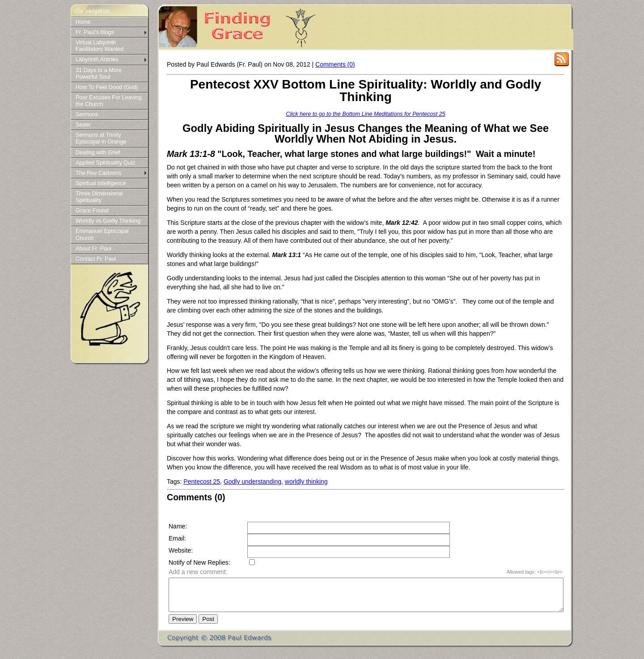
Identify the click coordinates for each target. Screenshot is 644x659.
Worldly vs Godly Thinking (108, 221)
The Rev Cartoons (98, 173)
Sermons (87, 114)
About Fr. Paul (93, 249)
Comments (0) (335, 64)
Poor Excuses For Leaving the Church (109, 101)
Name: (178, 526)
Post (208, 626)
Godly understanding (252, 482)
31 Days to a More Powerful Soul (99, 74)
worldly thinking (306, 482)
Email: (177, 538)
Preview (183, 626)
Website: (181, 550)
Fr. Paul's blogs (95, 32)
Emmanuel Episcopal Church (102, 234)
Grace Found (92, 211)
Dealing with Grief (98, 152)
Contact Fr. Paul (96, 259)
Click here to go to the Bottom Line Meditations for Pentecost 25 (365, 114)
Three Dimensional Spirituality (99, 197)
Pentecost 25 (202, 482)
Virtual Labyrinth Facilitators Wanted (100, 46)
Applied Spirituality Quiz (105, 163)
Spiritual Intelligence (101, 183)
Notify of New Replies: (199, 562)
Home (83, 22)
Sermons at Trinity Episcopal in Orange (101, 138)
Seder (83, 125)
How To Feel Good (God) (107, 87)
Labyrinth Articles (97, 59)
